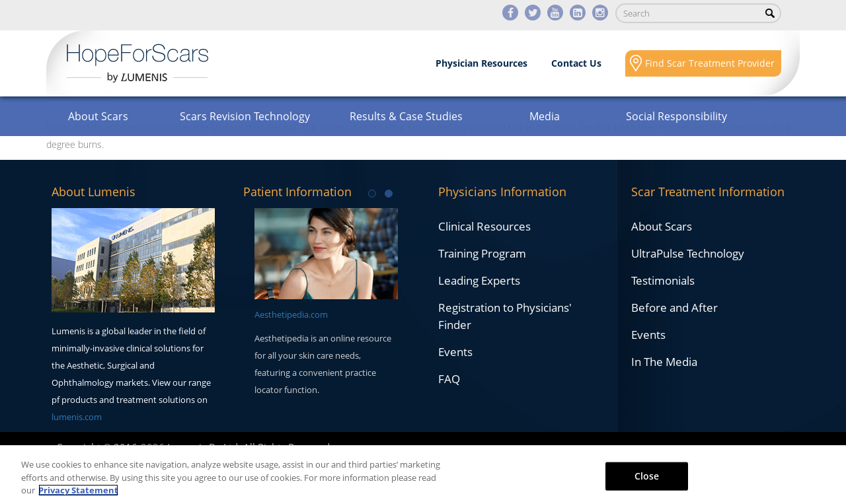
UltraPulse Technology (688, 253)
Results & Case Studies (406, 116)
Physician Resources (481, 63)
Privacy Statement (78, 490)
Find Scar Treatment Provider (710, 63)
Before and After (674, 307)
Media (545, 116)
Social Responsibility (676, 116)
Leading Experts (479, 280)
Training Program (482, 253)
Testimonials (663, 280)
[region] (423, 475)
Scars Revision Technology (245, 116)
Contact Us (576, 63)
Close (647, 475)
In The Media (664, 362)
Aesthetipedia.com (291, 314)
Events (455, 352)
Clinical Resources (484, 226)
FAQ (449, 379)
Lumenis (137, 63)
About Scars (98, 116)
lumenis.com (77, 417)
